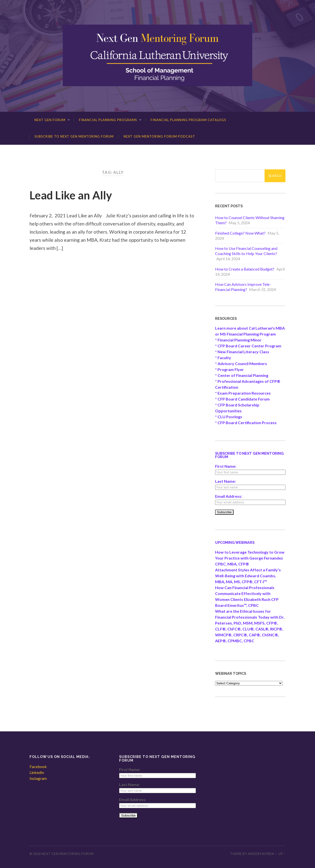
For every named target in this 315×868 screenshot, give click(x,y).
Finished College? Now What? (240, 233)
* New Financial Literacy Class (242, 352)
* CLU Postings (229, 417)
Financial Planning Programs (108, 120)
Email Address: (229, 496)
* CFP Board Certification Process (246, 423)
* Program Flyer (229, 369)
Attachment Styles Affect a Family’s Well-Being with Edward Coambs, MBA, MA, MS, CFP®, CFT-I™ (248, 576)
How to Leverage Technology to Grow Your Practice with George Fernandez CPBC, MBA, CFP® (250, 558)
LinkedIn (37, 772)
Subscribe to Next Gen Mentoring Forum (74, 136)
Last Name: (225, 481)
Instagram (38, 778)
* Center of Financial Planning (242, 375)
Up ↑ (282, 854)
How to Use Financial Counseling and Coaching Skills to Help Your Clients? (246, 251)
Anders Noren (261, 854)
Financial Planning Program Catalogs (188, 120)
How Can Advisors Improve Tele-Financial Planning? (243, 287)
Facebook (38, 766)
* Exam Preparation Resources (243, 393)
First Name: (226, 466)
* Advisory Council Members (241, 363)
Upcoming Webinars (235, 542)
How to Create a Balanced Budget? (245, 269)
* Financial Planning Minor (238, 340)
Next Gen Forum (50, 120)
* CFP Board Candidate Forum (242, 399)
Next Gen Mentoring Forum (68, 854)
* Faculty (223, 358)
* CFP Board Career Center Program (248, 346)
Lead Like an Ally (71, 195)
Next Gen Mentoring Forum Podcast (159, 136)
